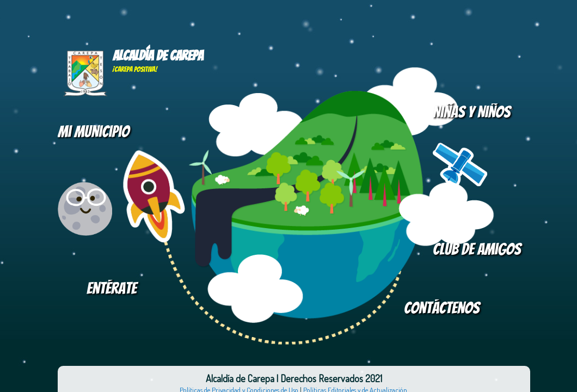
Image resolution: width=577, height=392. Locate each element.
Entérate (112, 288)
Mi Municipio (93, 131)
